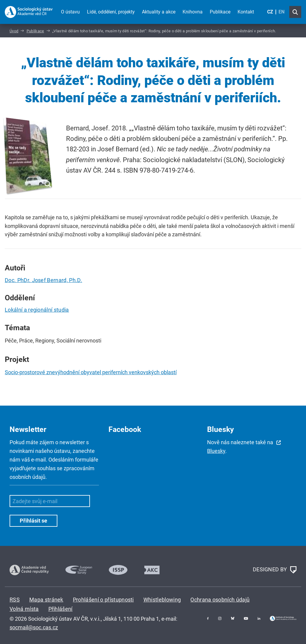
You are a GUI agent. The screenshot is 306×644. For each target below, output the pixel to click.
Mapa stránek (46, 600)
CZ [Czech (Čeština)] (270, 12)
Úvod (14, 31)
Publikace (220, 12)
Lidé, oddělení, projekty (111, 12)
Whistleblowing (162, 600)
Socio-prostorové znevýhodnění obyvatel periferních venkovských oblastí (91, 372)
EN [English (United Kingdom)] (281, 12)
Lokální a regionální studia (37, 310)
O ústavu (70, 12)
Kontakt (246, 12)
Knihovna (193, 12)
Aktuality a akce (159, 12)
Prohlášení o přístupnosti (103, 600)
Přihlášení (61, 609)
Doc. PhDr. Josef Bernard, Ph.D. (43, 280)
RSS (15, 600)
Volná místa (24, 609)
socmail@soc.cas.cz (34, 627)
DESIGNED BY (275, 570)
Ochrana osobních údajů (220, 600)
